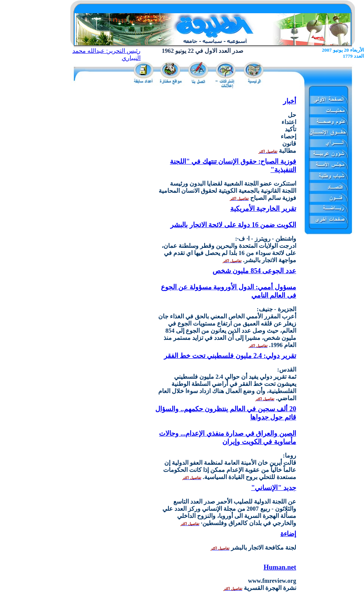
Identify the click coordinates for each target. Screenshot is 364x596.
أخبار (290, 101)
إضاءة (288, 534)
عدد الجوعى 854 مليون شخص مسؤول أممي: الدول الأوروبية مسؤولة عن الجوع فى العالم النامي (229, 283)
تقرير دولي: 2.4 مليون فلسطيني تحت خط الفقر (230, 356)
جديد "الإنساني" (274, 488)
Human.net (280, 567)
